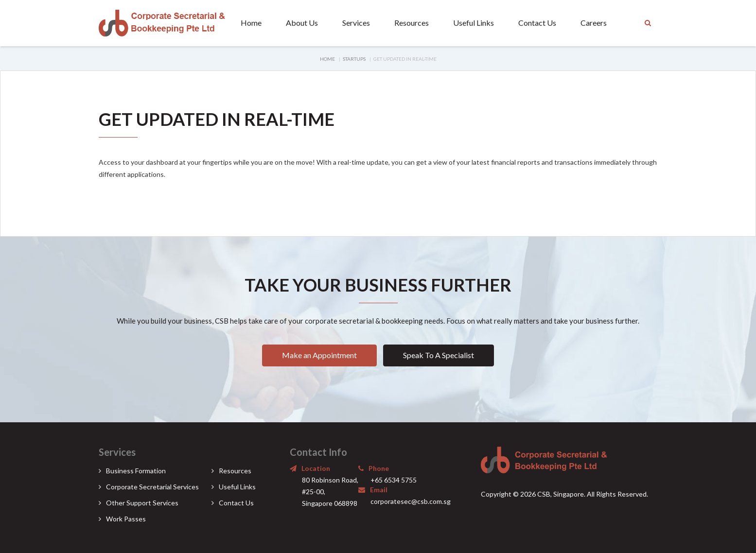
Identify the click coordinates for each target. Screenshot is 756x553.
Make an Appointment (319, 355)
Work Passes (126, 519)
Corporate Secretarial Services (152, 487)
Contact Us (537, 23)
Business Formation (136, 471)
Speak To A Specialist (439, 355)
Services (356, 23)
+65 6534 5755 (394, 480)
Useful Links (474, 23)
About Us (302, 23)
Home (251, 23)
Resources (412, 23)
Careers (594, 23)
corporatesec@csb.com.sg (411, 501)
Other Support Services (142, 503)
